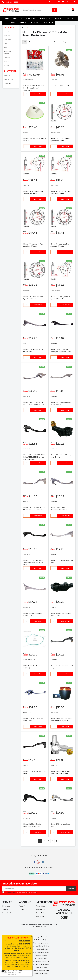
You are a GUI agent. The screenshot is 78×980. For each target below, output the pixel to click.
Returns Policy (8, 79)
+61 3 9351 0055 (11, 2)
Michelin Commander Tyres (41, 964)
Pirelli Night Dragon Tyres (41, 970)
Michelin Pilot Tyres (41, 958)
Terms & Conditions (22, 892)
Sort (55, 42)
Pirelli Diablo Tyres (41, 967)
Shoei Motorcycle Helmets (41, 952)
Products (53, 2)
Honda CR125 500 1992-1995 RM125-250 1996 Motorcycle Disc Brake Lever (34, 457)
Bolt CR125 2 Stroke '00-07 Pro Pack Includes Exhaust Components (35, 88)
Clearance (48, 23)
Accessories (10, 23)
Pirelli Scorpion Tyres (41, 973)
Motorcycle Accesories (41, 937)
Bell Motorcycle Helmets (41, 949)
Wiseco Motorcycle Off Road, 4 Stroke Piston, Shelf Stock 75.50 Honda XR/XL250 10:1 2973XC (19, 971)
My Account (6, 906)
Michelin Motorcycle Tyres (41, 946)
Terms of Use (40, 906)
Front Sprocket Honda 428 (60, 86)
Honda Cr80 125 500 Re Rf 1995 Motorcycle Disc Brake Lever (33, 562)
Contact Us (71, 2)
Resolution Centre (8, 913)
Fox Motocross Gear (41, 955)
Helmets (18, 18)
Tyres (22, 23)
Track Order (6, 909)
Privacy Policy (33, 892)
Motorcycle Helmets (7, 53)
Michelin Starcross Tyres (41, 961)
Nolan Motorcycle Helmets (41, 943)
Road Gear (31, 18)
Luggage (34, 23)
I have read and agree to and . (20, 892)
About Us (62, 2)
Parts (70, 18)
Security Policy (41, 916)
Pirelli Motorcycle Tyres (41, 940)
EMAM (7, 18)
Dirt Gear (45, 18)
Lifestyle (59, 18)
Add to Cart (38, 94)
